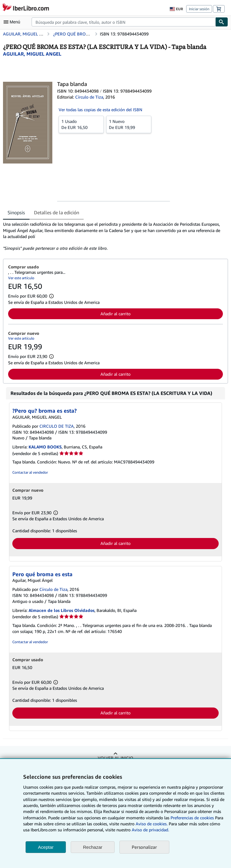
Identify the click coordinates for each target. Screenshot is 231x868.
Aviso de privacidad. (150, 830)
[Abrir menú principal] (13, 22)
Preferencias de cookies (192, 818)
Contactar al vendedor (30, 472)
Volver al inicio (115, 758)
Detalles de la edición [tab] (57, 212)
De (81, 124)
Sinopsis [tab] (16, 212)
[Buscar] (222, 22)
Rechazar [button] (93, 847)
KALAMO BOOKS (45, 447)
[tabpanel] (113, 236)
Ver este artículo (21, 278)
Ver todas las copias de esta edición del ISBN (100, 110)
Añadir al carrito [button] (115, 314)
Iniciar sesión (199, 9)
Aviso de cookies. (152, 824)
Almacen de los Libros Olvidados (62, 610)
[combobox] (123, 22)
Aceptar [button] (46, 847)
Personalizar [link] (144, 847)
